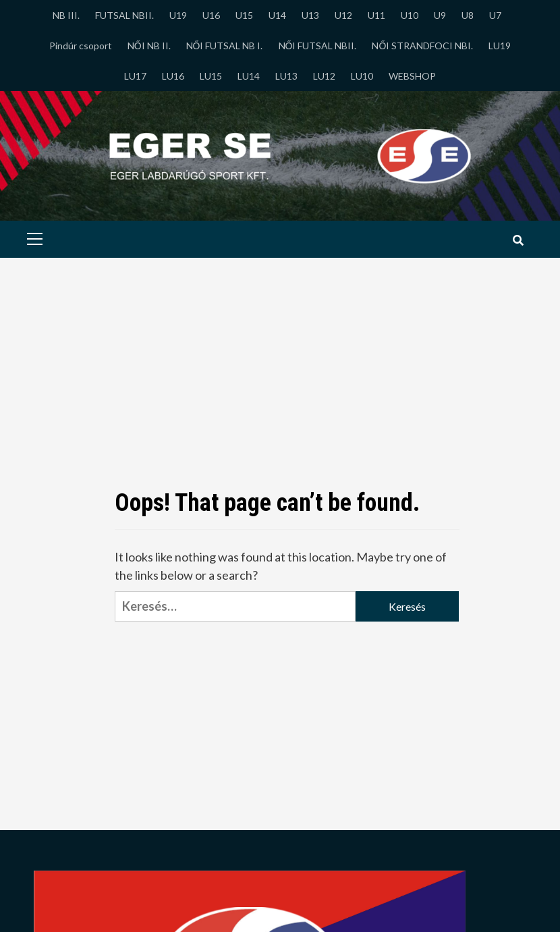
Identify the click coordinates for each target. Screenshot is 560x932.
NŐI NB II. (149, 46)
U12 (343, 15)
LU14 (249, 76)
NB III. (66, 15)
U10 (410, 15)
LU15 (211, 76)
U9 (440, 15)
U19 (178, 15)
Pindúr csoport (81, 46)
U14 (277, 15)
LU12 (324, 76)
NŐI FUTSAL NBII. (318, 46)
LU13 (286, 76)
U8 (468, 15)
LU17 (135, 76)
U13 (310, 15)
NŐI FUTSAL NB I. (225, 46)
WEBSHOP (412, 76)
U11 (376, 15)
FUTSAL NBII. (124, 15)
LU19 (500, 46)
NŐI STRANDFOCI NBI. (422, 46)
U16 (211, 15)
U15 (244, 15)
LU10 (362, 76)
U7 (495, 15)
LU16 (173, 76)
